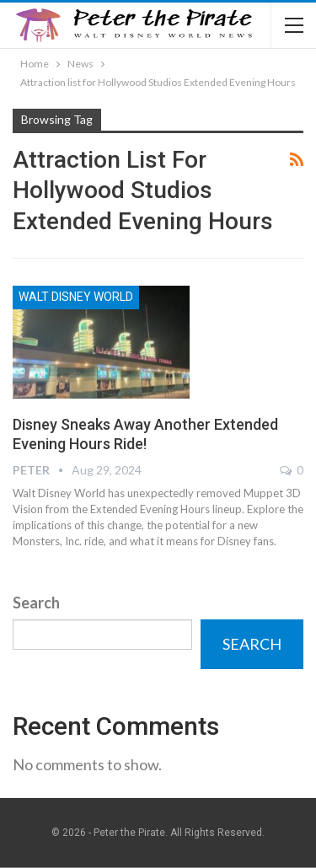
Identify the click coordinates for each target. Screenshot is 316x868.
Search (36, 603)
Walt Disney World (76, 297)
